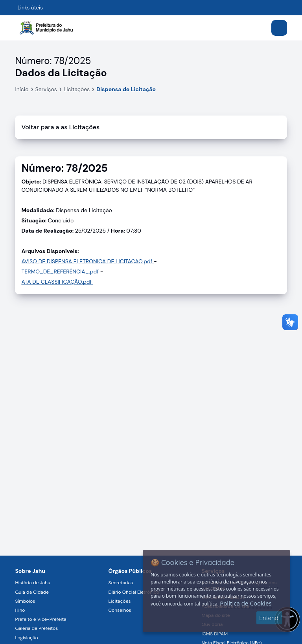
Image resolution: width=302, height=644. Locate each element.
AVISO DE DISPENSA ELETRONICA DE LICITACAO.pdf (87, 261)
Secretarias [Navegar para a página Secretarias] (121, 583)
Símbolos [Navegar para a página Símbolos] (25, 601)
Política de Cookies (246, 603)
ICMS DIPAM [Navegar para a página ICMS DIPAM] (215, 634)
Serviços (46, 89)
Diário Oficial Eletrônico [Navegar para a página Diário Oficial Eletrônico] (134, 592)
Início (22, 89)
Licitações (77, 89)
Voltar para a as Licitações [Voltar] (60, 127)
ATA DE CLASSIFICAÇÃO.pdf (57, 282)
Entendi (269, 618)
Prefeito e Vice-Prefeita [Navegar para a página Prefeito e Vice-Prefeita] (41, 619)
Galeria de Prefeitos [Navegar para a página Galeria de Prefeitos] (36, 628)
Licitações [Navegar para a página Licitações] (119, 601)
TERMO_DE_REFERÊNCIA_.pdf (61, 272)
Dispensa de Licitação (126, 89)
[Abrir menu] (279, 28)
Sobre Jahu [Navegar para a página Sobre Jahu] (30, 571)
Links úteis (30, 8)
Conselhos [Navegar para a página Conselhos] (120, 610)
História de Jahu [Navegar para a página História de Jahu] (32, 583)
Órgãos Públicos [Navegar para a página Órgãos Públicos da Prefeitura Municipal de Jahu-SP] (130, 571)
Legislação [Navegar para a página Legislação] (26, 638)
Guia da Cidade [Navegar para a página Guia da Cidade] (32, 592)
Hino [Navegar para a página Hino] (20, 610)
